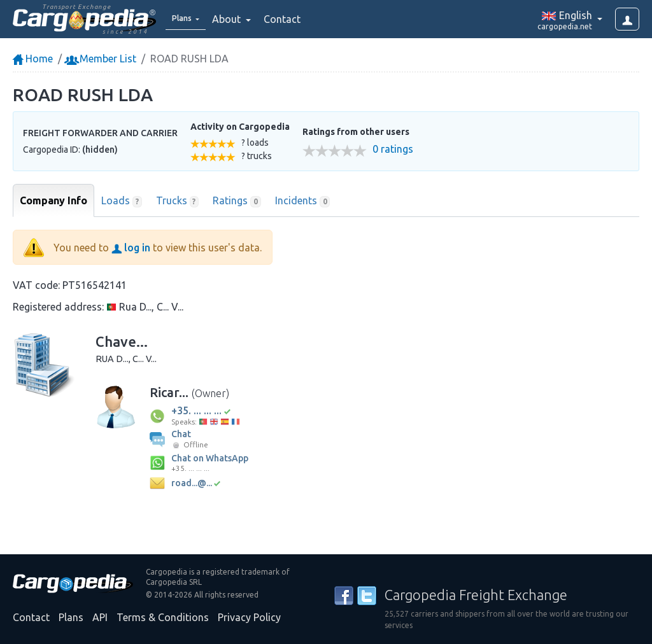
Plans (71, 617)
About (237, 19)
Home (33, 59)
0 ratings (393, 149)
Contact (291, 19)
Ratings (237, 201)
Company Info (53, 200)
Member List (102, 59)
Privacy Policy (249, 617)
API (100, 617)
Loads (122, 201)
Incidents (303, 201)
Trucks (178, 201)
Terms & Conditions (163, 617)
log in (131, 248)
